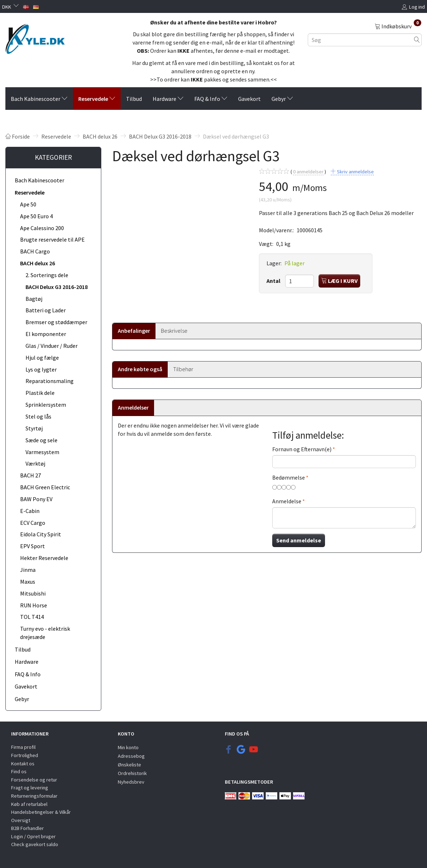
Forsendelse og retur (34, 780)
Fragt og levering (30, 788)
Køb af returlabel (29, 804)
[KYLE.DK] (35, 37)
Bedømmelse (289, 477)
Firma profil (23, 747)
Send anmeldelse (299, 540)
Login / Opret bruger (33, 836)
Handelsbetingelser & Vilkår (41, 812)
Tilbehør (183, 369)
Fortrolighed (25, 755)
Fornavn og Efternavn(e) (302, 449)
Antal (274, 281)
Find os (19, 771)
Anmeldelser (133, 407)
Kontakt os (23, 764)
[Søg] (417, 40)
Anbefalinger (134, 331)
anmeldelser (308, 172)
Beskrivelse (174, 331)
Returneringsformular (34, 796)
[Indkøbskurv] (398, 26)
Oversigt (21, 820)
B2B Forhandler (27, 828)
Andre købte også (140, 369)
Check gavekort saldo (35, 844)
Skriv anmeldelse (355, 172)
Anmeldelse (287, 501)
